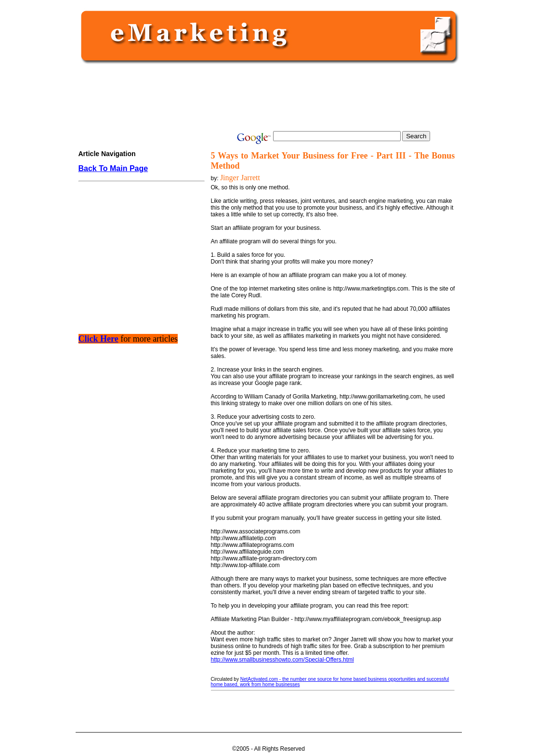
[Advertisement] (267, 97)
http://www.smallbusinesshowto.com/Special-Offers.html (282, 660)
